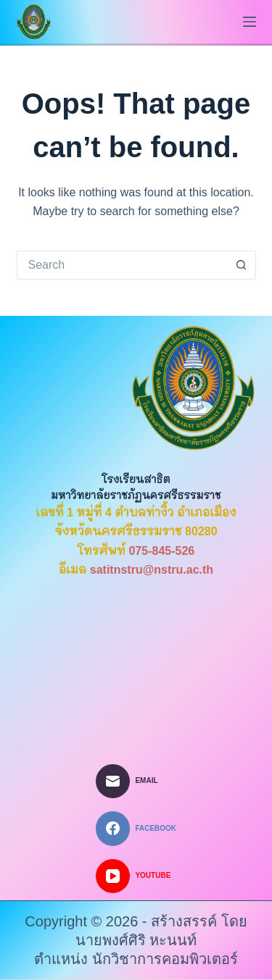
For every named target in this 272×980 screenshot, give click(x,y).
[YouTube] (136, 876)
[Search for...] (122, 265)
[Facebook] (136, 829)
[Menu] (250, 22)
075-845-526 (161, 551)
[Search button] (242, 265)
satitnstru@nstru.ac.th (152, 570)
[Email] (136, 782)
